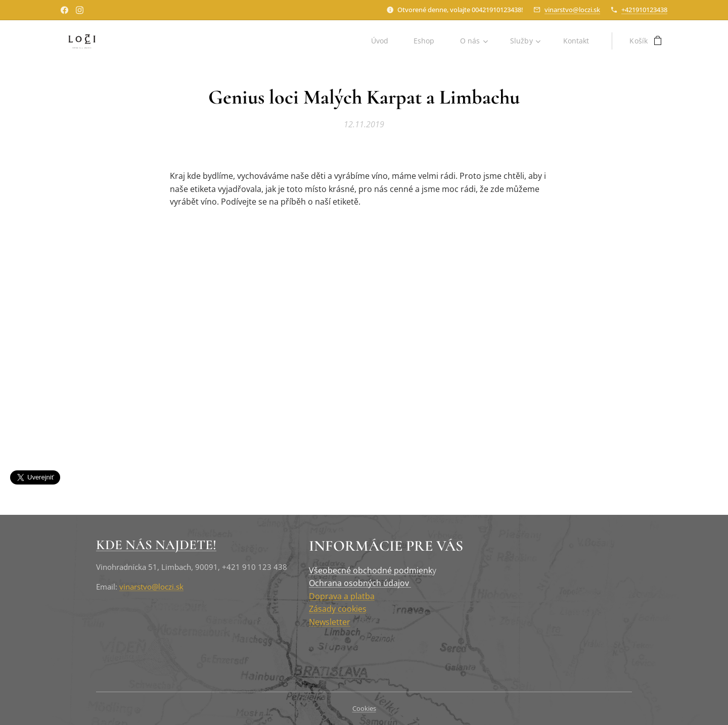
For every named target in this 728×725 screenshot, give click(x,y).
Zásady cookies (338, 609)
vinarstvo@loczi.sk (572, 10)
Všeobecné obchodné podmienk (371, 570)
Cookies (364, 708)
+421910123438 (644, 10)
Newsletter (330, 622)
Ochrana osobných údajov (360, 583)
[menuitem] (382, 41)
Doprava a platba (342, 596)
